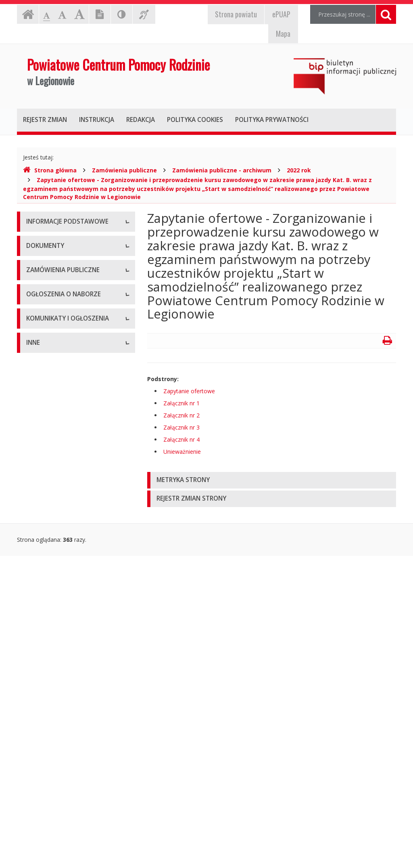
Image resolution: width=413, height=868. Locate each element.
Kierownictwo (44, 295)
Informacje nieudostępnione (63, 741)
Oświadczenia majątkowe (60, 814)
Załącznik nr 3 (181, 427)
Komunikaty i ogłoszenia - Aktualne (72, 673)
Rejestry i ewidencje (52, 796)
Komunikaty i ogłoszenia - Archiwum (60, 695)
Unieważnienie (182, 452)
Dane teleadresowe (52, 241)
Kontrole (38, 778)
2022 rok (299, 170)
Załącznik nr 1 (181, 403)
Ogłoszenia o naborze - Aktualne (69, 612)
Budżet (35, 437)
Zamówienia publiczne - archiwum (222, 170)
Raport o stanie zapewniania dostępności (63, 354)
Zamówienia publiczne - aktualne (69, 534)
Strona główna (50, 170)
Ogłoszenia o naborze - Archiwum (71, 630)
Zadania (37, 313)
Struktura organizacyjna (57, 277)
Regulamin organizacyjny (59, 418)
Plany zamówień (48, 570)
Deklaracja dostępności (57, 332)
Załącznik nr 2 (181, 415)
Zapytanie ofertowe (189, 391)
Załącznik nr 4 (181, 439)
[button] (272, 480)
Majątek (37, 760)
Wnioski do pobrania (53, 455)
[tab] (272, 480)
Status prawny (45, 259)
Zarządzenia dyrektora (55, 473)
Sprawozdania (45, 491)
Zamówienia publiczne (124, 170)
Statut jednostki (47, 400)
